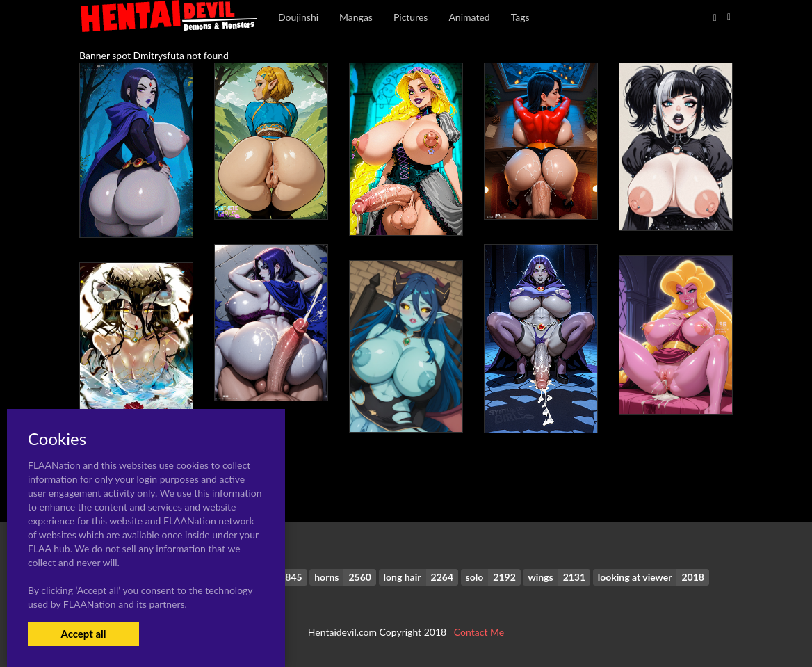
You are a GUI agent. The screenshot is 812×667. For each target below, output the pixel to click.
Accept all (83, 634)
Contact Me (479, 632)
